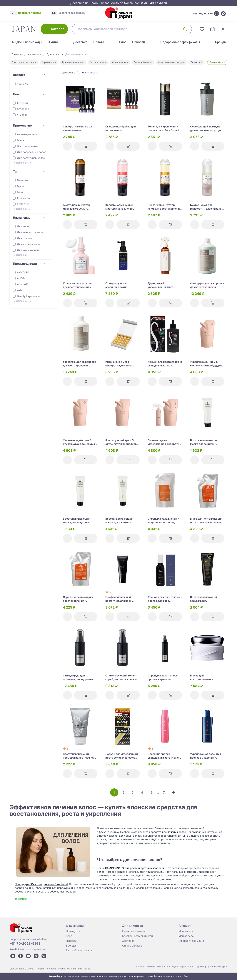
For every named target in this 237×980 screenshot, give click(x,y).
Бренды (221, 42)
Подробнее (20, 899)
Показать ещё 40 (22, 301)
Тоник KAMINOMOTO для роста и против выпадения (131, 868)
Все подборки (217, 62)
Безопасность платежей (137, 936)
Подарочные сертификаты (180, 42)
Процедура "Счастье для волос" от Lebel (41, 884)
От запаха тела (98, 62)
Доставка (80, 42)
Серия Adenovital (143, 62)
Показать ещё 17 (22, 209)
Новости (139, 42)
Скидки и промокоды (26, 42)
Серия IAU (196, 62)
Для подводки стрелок (24, 62)
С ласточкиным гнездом (171, 62)
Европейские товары (79, 950)
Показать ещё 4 (21, 255)
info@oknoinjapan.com (32, 949)
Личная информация (192, 941)
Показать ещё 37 (22, 163)
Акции (53, 42)
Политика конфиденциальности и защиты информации (163, 966)
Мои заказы (186, 931)
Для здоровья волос (73, 62)
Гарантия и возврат (134, 931)
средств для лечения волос (168, 832)
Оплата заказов (132, 946)
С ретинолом (49, 62)
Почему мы (73, 931)
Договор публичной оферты (212, 966)
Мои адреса (186, 936)
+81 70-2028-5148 (25, 943)
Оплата (99, 42)
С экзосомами (120, 62)
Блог (123, 42)
